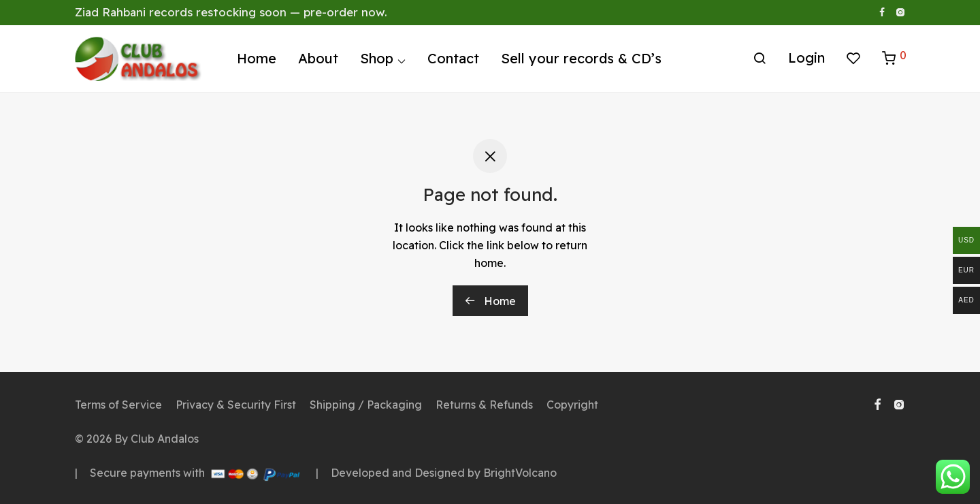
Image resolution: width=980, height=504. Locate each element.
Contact (453, 60)
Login (806, 59)
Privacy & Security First (236, 405)
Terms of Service (118, 405)
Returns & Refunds (484, 405)
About (318, 60)
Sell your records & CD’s (581, 60)
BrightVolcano (520, 473)
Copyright (572, 405)
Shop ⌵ (383, 60)
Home (257, 60)
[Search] (759, 60)
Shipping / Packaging (366, 405)
